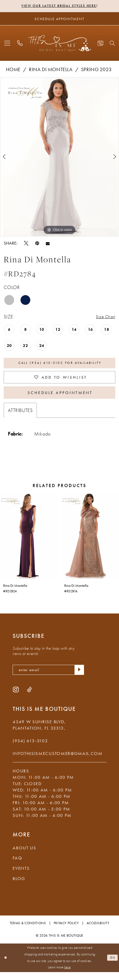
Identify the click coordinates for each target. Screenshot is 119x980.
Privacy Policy (66, 931)
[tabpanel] (60, 158)
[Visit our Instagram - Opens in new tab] (16, 697)
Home (13, 70)
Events (21, 876)
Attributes (20, 417)
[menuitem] (7, 44)
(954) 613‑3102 (30, 749)
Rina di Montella (51, 70)
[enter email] (48, 677)
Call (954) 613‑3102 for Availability (60, 365)
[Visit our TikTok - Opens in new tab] (29, 697)
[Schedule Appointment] (60, 19)
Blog (19, 886)
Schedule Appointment (60, 398)
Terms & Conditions (28, 931)
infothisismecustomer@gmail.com (58, 762)
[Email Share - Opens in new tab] (48, 244)
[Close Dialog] (6, 966)
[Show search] (112, 44)
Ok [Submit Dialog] (112, 966)
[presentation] (29, 542)
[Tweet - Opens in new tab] (26, 244)
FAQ (17, 866)
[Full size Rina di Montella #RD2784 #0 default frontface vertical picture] (60, 158)
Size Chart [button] (105, 317)
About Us (24, 856)
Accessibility (98, 931)
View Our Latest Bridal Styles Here (59, 6)
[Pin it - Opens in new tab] (37, 244)
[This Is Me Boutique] (60, 44)
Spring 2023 (96, 70)
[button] (7, 44)
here (67, 975)
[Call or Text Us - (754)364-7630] (20, 44)
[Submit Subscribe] (79, 677)
